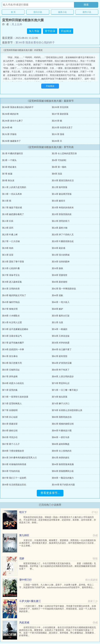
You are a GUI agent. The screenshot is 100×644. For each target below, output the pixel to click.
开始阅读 (66, 31)
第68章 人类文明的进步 (63, 377)
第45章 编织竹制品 (11, 302)
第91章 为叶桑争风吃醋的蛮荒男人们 (19, 458)
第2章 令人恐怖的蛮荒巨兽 (64, 153)
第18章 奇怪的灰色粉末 (63, 208)
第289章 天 (57, 141)
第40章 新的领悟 (60, 282)
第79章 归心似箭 (10, 417)
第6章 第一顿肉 (59, 167)
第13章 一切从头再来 (12, 194)
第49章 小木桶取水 (11, 316)
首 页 (13, 12)
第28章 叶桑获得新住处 (63, 241)
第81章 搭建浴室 (10, 424)
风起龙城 (24, 623)
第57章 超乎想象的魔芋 (13, 343)
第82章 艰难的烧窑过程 (63, 424)
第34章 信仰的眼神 (61, 262)
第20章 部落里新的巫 (62, 214)
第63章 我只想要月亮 (12, 363)
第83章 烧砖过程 (10, 431)
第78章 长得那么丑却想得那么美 (67, 410)
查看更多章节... (50, 493)
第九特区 (24, 535)
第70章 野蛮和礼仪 (61, 383)
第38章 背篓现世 (60, 275)
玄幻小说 (38, 12)
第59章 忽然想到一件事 (13, 349)
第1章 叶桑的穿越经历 (13, 153)
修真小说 (62, 12)
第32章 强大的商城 (61, 255)
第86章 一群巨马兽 (61, 437)
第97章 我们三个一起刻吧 (14, 478)
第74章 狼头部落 (60, 397)
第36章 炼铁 (57, 268)
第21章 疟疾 (8, 221)
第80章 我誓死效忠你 (62, 417)
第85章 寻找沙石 (10, 437)
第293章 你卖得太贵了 (62, 128)
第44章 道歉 (57, 295)
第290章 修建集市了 (11, 141)
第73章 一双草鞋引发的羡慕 (15, 397)
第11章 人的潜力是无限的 (14, 187)
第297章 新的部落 (60, 114)
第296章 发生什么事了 (13, 121)
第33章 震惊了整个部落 (13, 262)
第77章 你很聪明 (10, 410)
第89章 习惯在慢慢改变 (13, 451)
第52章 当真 (57, 322)
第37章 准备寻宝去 (11, 275)
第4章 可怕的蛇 (59, 160)
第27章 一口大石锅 (11, 241)
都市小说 (87, 12)
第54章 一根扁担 (60, 329)
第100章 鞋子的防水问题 (63, 485)
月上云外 (17, 24)
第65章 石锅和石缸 (11, 370)
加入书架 (34, 31)
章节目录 (50, 31)
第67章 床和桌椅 (10, 377)
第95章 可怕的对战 (11, 471)
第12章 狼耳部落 (60, 187)
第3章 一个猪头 (9, 160)
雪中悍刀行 (25, 580)
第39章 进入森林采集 (12, 282)
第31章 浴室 (8, 255)
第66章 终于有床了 (61, 370)
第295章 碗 (57, 121)
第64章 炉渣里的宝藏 (62, 363)
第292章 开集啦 (9, 134)
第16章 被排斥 (59, 201)
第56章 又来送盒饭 (61, 336)
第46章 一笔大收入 (61, 302)
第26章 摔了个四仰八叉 (63, 235)
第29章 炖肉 (8, 248)
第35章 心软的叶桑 (11, 268)
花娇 (22, 559)
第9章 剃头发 (8, 181)
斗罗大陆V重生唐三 (30, 601)
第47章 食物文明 (10, 309)
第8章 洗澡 (57, 174)
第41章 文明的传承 (11, 289)
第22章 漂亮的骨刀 (61, 221)
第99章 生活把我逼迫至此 (14, 485)
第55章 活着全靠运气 (12, 336)
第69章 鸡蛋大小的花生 (13, 383)
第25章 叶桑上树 (10, 235)
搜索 (86, 5)
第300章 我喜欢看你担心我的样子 (35, 43)
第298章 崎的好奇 (10, 114)
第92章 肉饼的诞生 (61, 458)
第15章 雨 (7, 201)
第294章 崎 (7, 128)
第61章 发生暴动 (10, 356)
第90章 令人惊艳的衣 (62, 451)
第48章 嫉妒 (57, 309)
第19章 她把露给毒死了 (13, 214)
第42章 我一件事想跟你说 (64, 289)
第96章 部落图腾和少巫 (63, 471)
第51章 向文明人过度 (12, 322)
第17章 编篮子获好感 (12, 208)
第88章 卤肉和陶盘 (61, 444)
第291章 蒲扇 (58, 134)
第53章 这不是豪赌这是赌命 (15, 329)
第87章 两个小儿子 (11, 444)
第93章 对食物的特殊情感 (14, 464)
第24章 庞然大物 (60, 228)
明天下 (23, 512)
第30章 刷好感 (59, 248)
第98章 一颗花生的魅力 (63, 478)
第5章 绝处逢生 (9, 167)
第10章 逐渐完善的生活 (63, 181)
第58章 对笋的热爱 (61, 343)
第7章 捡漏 (7, 174)
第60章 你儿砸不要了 (62, 349)
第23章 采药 (8, 228)
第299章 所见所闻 (60, 107)
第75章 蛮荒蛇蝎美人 (12, 404)
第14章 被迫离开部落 (62, 194)
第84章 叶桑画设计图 (62, 431)
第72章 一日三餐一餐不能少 (65, 390)
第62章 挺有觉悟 (60, 356)
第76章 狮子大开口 (61, 404)
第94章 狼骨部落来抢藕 (63, 464)
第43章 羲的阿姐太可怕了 (14, 295)
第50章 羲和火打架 (61, 316)
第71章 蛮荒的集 (10, 390)
